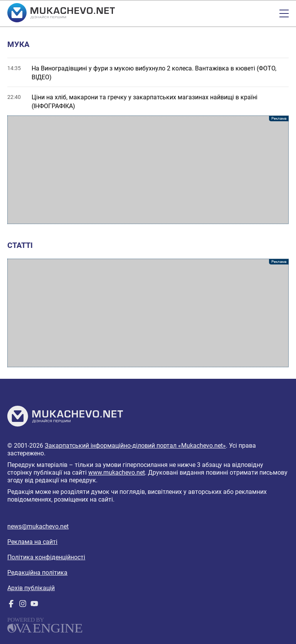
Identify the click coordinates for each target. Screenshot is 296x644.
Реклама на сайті (32, 542)
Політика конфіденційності (46, 557)
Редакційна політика (37, 573)
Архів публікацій (31, 588)
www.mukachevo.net (117, 473)
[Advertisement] (148, 170)
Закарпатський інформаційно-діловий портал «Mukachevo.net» (135, 446)
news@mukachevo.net (38, 526)
